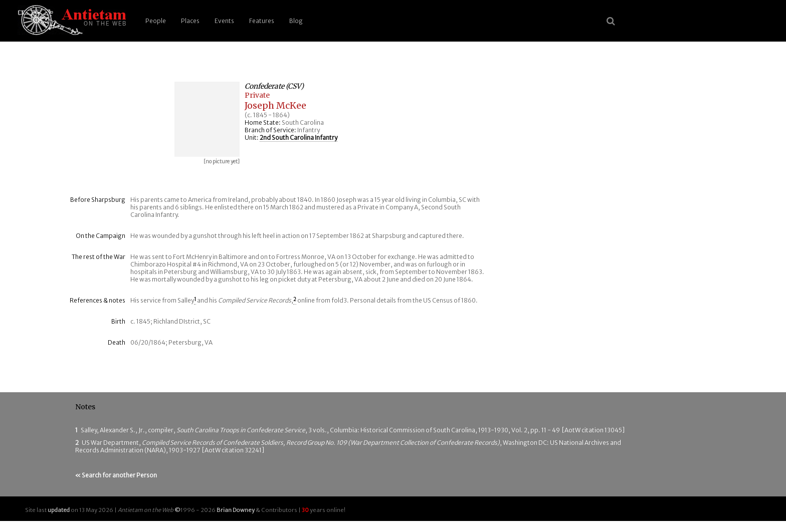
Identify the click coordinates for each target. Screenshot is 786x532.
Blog (296, 21)
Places (190, 21)
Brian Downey (236, 510)
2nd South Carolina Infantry (299, 138)
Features (262, 21)
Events (224, 21)
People (156, 21)
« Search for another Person (116, 475)
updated (59, 510)
